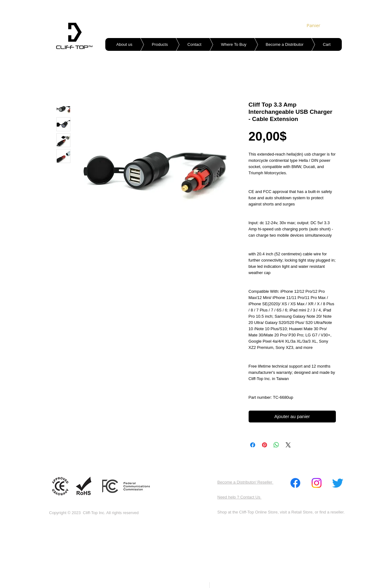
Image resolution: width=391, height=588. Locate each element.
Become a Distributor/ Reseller (246, 482)
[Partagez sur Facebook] (253, 445)
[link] (315, 26)
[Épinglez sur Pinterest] (265, 445)
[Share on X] (288, 445)
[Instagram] (317, 483)
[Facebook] (295, 483)
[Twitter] (338, 483)
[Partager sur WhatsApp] (276, 445)
